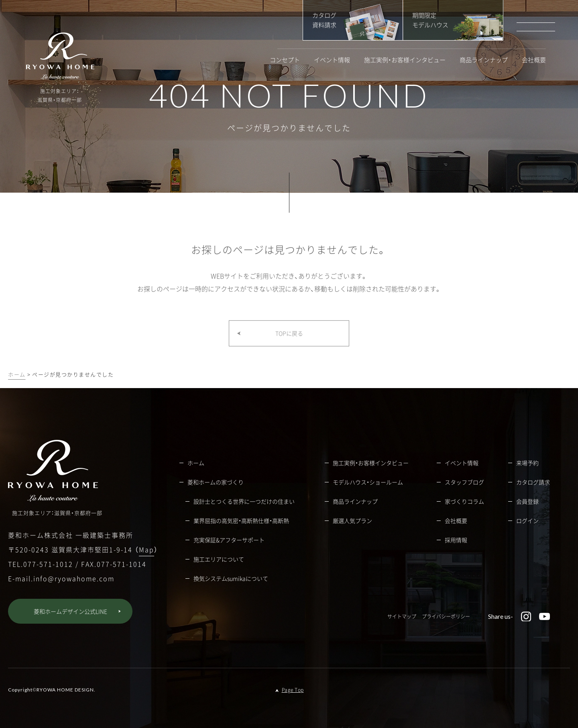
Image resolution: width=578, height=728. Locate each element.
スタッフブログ (464, 482)
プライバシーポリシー (446, 616)
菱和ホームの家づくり (216, 482)
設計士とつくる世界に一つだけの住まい (244, 501)
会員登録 (527, 501)
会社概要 (534, 60)
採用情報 (456, 540)
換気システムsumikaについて (231, 578)
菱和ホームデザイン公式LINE (70, 611)
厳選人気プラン (352, 521)
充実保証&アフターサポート (229, 540)
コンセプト (285, 60)
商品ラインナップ (484, 60)
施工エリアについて (219, 559)
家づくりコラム (464, 501)
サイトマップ (402, 616)
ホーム (17, 374)
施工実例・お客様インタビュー (405, 60)
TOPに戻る (289, 342)
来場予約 (527, 463)
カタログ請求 (533, 482)
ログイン (527, 521)
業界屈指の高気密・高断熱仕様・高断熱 (241, 521)
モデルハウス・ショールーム (368, 482)
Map (147, 549)
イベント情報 (332, 60)
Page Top (293, 690)
